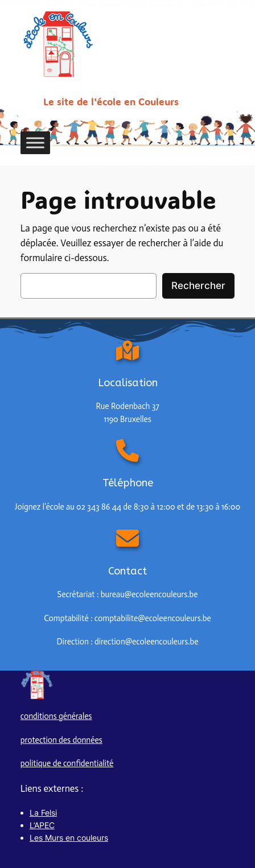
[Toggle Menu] (35, 142)
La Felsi (43, 813)
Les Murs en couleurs (69, 838)
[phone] (127, 456)
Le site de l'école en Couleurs (111, 101)
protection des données (61, 740)
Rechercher (198, 286)
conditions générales (56, 716)
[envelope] (127, 544)
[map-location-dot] (127, 350)
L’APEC (42, 825)
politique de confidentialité (67, 763)
